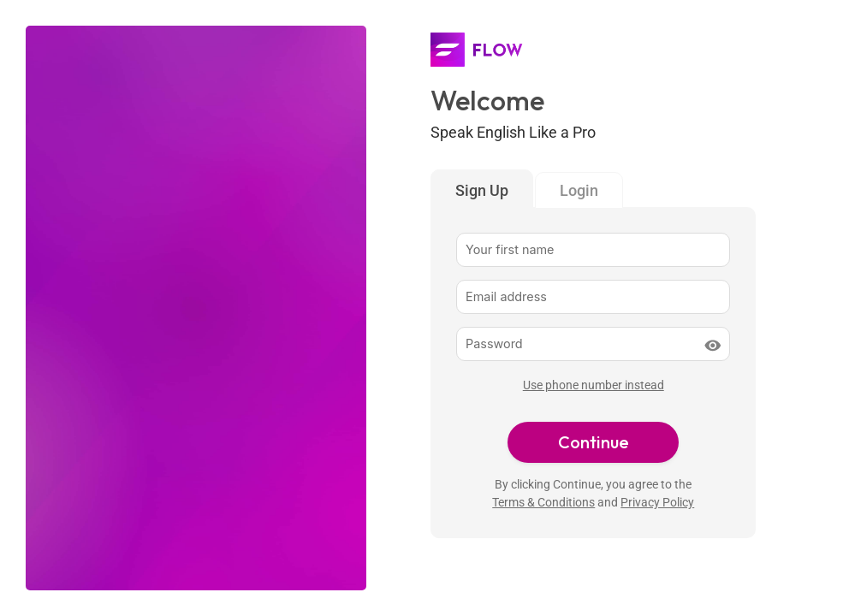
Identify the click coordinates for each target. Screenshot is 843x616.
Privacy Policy (657, 503)
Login (579, 190)
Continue (594, 442)
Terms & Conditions (543, 503)
